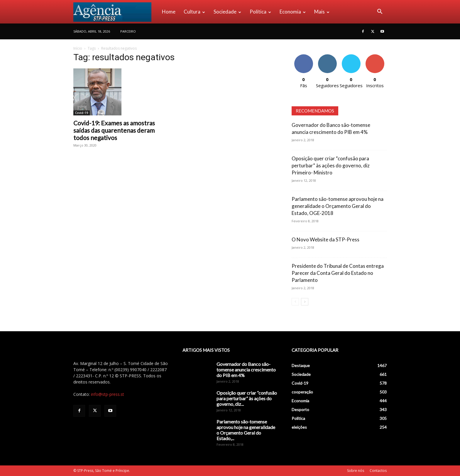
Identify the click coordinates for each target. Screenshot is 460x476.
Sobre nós (356, 471)
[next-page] (305, 302)
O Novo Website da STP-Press (325, 239)
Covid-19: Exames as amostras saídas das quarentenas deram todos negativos (114, 130)
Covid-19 (82, 113)
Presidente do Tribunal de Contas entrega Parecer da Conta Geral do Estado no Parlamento (338, 273)
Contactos (378, 471)
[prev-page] (295, 302)
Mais (322, 12)
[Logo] (116, 12)
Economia (293, 12)
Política (260, 12)
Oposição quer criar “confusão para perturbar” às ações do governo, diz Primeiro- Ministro (331, 165)
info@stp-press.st (108, 394)
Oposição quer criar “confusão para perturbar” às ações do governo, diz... (247, 398)
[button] (380, 12)
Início (78, 48)
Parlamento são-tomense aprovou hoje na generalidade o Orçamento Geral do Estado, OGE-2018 (338, 206)
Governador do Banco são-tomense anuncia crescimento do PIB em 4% (246, 370)
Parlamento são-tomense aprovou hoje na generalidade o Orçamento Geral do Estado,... (246, 430)
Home (169, 12)
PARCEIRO (128, 31)
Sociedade (227, 12)
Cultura (194, 12)
